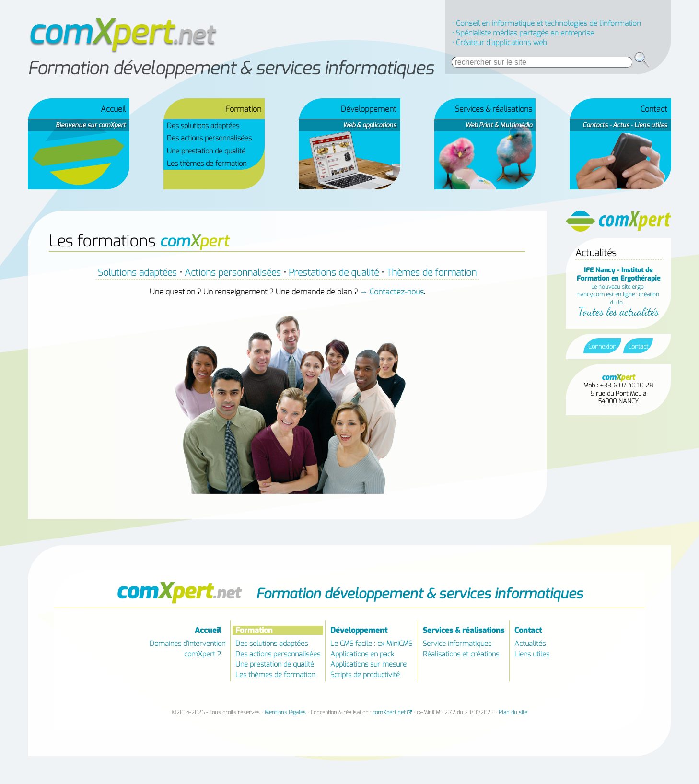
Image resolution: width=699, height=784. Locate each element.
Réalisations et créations (461, 654)
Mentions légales (285, 712)
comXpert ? (203, 654)
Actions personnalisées (233, 273)
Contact (654, 109)
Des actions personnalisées (209, 138)
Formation (254, 630)
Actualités (530, 644)
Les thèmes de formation (207, 164)
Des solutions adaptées (203, 126)
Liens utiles (532, 654)
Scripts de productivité (365, 674)
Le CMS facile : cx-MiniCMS (371, 644)
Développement (369, 109)
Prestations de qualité (334, 273)
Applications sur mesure (368, 664)
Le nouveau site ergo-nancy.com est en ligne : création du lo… (618, 286)
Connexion (602, 346)
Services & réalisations (494, 109)
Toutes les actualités (618, 311)
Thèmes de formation (431, 273)
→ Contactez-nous (392, 292)
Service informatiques (457, 644)
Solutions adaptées (137, 273)
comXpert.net (389, 712)
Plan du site (513, 712)
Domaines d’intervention (187, 644)
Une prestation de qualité (206, 151)
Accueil (113, 109)
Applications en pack (362, 654)
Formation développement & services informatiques (231, 69)
